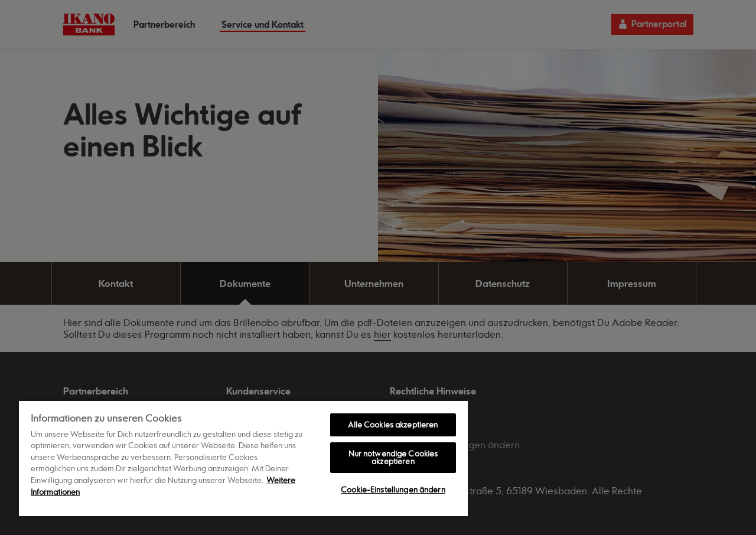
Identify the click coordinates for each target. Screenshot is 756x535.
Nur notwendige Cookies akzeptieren (393, 457)
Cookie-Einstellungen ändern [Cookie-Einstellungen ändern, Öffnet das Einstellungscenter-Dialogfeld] (393, 490)
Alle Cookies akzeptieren (393, 425)
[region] (243, 458)
